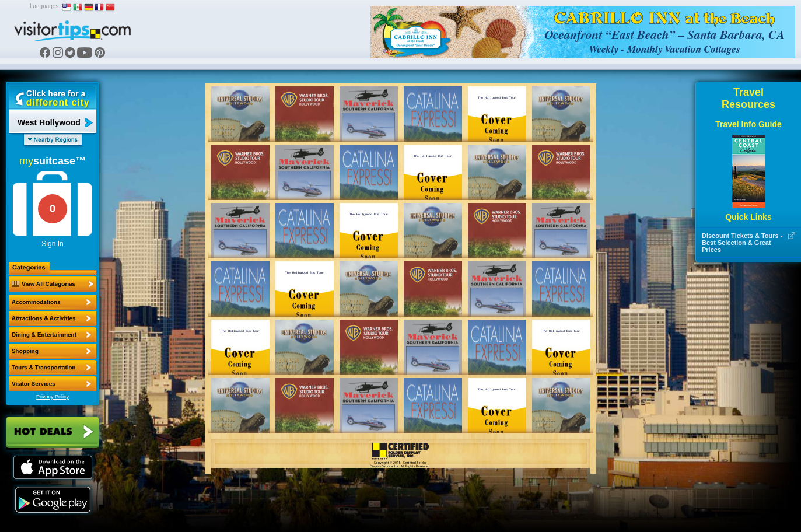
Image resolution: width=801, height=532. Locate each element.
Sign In (52, 244)
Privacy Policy (53, 397)
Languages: (45, 6)
